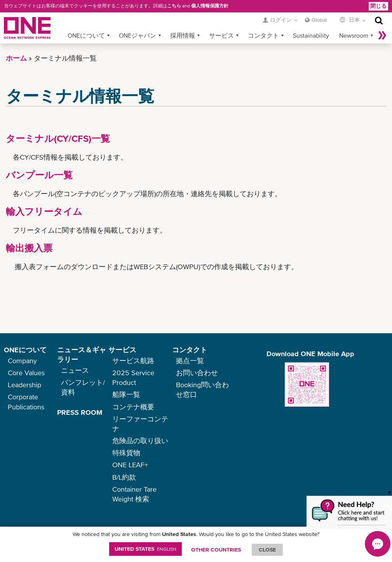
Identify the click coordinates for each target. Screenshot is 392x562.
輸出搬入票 (29, 248)
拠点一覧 (190, 361)
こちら (174, 6)
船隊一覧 (126, 394)
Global (319, 20)
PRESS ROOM (80, 412)
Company (22, 361)
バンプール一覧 (39, 175)
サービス (221, 35)
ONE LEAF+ (130, 465)
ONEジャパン (138, 35)
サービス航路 (133, 361)
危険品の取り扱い (140, 441)
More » (382, 35)
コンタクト (263, 35)
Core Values (26, 373)
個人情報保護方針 (210, 6)
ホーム (16, 58)
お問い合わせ (197, 373)
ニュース (75, 370)
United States (145, 549)
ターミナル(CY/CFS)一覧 (58, 138)
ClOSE (267, 550)
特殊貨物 (126, 453)
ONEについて (86, 35)
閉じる (378, 6)
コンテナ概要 (133, 407)
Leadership (24, 385)
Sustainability (311, 35)
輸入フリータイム (44, 211)
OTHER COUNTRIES (216, 550)
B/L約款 (124, 477)
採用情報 (183, 35)
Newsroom (354, 35)
